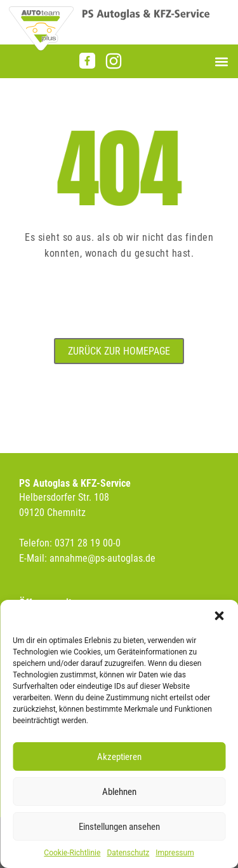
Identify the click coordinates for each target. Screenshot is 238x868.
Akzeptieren (119, 757)
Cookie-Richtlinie (72, 853)
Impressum (175, 853)
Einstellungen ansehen (119, 827)
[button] (219, 616)
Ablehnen (119, 792)
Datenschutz (128, 853)
